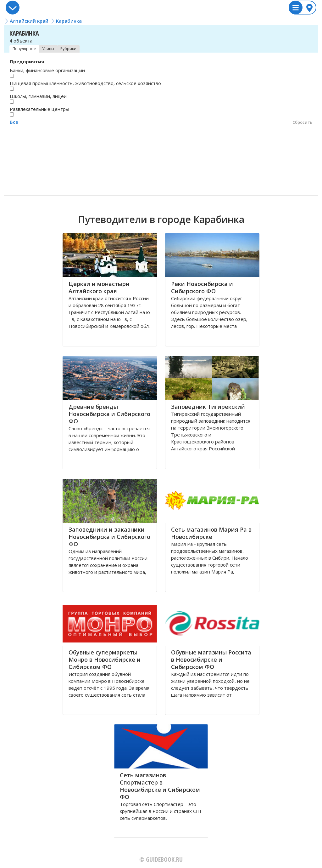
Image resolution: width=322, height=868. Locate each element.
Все (14, 122)
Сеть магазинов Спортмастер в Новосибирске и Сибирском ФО (160, 786)
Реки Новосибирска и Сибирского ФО (202, 287)
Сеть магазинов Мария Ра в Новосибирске (211, 533)
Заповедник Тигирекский (208, 407)
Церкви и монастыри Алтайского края (99, 287)
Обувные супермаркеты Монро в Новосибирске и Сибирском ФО (105, 660)
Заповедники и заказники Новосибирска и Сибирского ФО (109, 537)
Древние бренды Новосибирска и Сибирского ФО (109, 414)
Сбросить (303, 122)
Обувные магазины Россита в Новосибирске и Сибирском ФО (211, 660)
